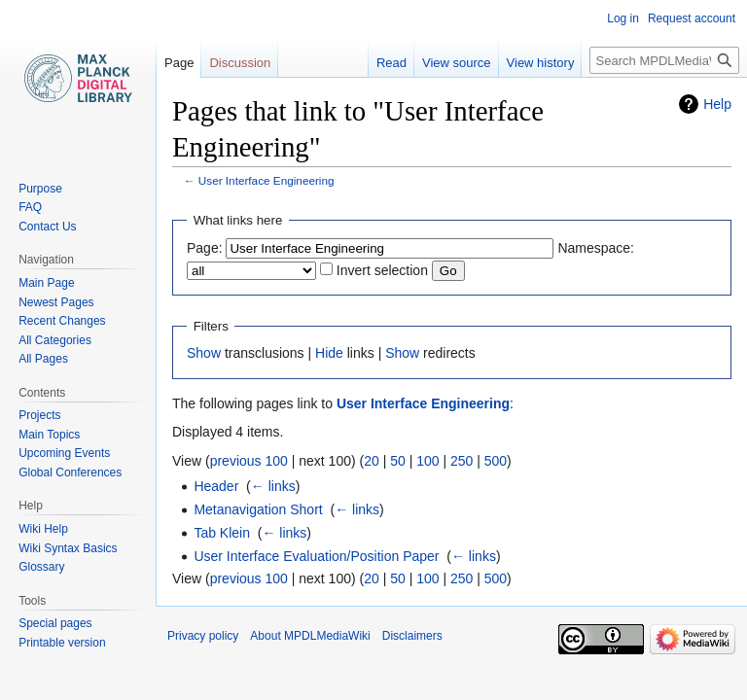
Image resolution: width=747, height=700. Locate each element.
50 (398, 461)
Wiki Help (43, 529)
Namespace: (596, 248)
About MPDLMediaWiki (310, 636)
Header (216, 486)
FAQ (30, 207)
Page (179, 63)
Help (717, 104)
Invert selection (382, 270)
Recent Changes (62, 321)
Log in (623, 18)
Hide (329, 353)
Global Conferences (70, 472)
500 (496, 461)
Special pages (55, 623)
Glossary (41, 567)
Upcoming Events (64, 453)
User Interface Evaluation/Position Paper (316, 556)
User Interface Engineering (267, 180)
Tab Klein (222, 533)
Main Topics (49, 435)
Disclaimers (412, 636)
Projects (39, 415)
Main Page (46, 283)
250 (462, 461)
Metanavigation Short (258, 509)
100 (427, 461)
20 (372, 461)
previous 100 (249, 461)
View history (541, 63)
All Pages (43, 359)
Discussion (240, 63)
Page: (205, 248)
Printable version (62, 643)
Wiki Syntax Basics (68, 548)
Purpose (40, 189)
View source (457, 63)
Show (204, 353)
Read (391, 63)
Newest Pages (56, 302)
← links (273, 486)
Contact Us (47, 227)
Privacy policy (203, 636)
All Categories (55, 340)
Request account (692, 18)
